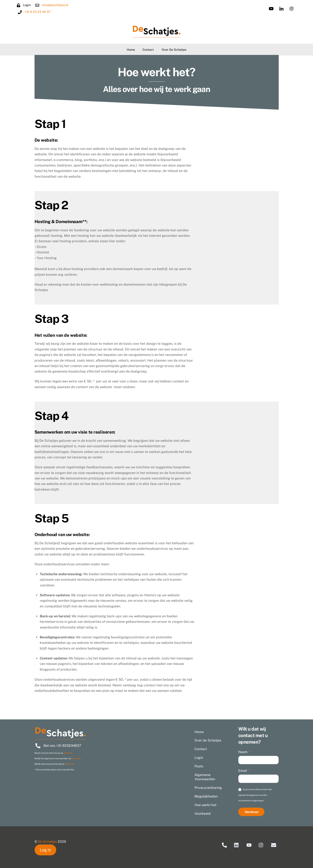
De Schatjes (47, 842)
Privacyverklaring (208, 788)
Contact (148, 50)
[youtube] (268, 8)
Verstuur (252, 812)
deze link (76, 758)
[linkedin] (278, 8)
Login (199, 758)
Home (131, 50)
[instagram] (288, 8)
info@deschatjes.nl (59, 5)
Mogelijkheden (206, 796)
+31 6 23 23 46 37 (41, 12)
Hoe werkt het (205, 805)
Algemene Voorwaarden (205, 777)
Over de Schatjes (174, 50)
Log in (45, 850)
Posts (199, 766)
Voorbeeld (203, 814)
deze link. (68, 753)
